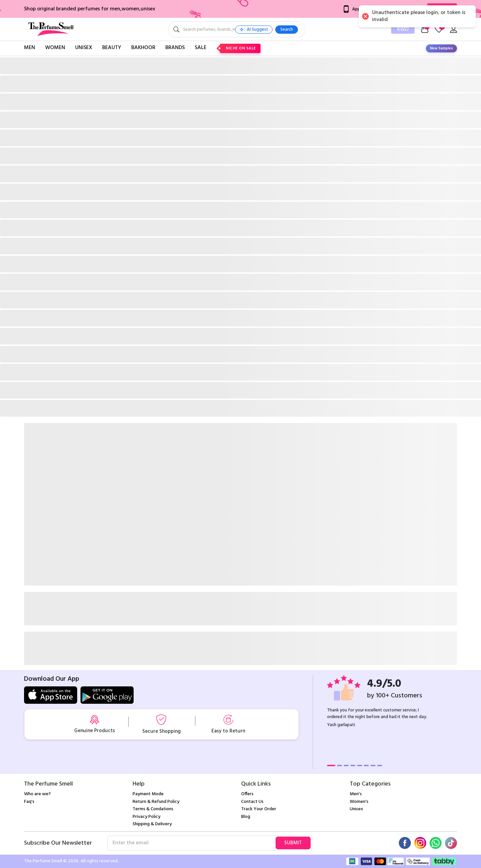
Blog (246, 817)
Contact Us (252, 802)
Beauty (112, 48)
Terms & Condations (153, 809)
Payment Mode (148, 794)
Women (55, 48)
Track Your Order (259, 809)
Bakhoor (143, 48)
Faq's (29, 802)
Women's (359, 802)
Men (30, 48)
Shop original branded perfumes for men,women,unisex (90, 9)
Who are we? (37, 794)
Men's (356, 794)
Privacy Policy (146, 817)
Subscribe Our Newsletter (58, 843)
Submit (293, 843)
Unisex (84, 48)
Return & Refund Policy (156, 802)
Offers (247, 794)
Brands (175, 48)
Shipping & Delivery (152, 824)
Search (337, 30)
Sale (201, 48)
